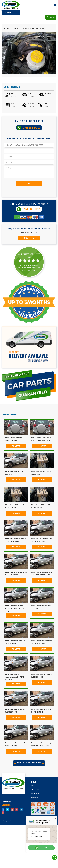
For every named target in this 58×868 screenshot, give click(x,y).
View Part (16, 446)
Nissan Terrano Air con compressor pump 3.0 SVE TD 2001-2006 (15, 677)
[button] (29, 765)
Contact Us (34, 798)
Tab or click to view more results (29, 763)
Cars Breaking (35, 794)
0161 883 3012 (31, 128)
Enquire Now (29, 238)
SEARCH (52, 17)
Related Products (10, 414)
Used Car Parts (35, 790)
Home (32, 786)
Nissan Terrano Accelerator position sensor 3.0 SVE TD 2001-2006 (16, 608)
